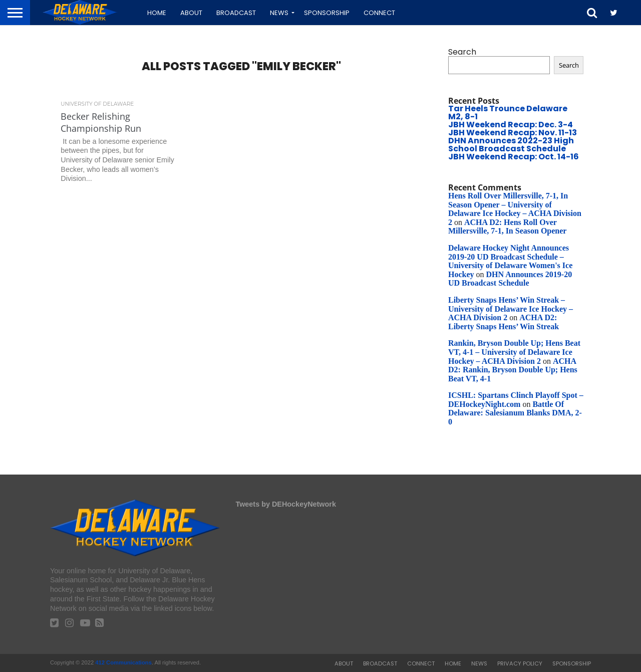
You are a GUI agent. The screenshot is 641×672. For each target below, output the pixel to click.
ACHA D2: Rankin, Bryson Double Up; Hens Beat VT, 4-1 (513, 370)
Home (157, 13)
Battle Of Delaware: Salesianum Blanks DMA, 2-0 (515, 413)
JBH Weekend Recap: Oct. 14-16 (514, 157)
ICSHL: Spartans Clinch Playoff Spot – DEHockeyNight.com (516, 400)
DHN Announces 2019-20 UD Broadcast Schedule (510, 279)
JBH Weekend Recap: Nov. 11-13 (513, 133)
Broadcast (236, 13)
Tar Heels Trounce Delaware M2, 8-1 (508, 113)
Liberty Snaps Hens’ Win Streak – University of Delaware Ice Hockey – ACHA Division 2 (511, 309)
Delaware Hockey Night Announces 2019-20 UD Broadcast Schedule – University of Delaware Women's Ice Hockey (510, 261)
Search (462, 52)
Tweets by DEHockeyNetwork (285, 504)
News (279, 13)
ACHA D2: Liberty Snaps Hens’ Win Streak (504, 322)
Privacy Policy (520, 663)
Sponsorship (327, 13)
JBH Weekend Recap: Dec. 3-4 (511, 125)
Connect (379, 13)
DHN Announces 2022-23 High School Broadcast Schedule (511, 145)
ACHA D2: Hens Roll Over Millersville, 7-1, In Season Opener (507, 227)
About (191, 13)
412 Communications (123, 662)
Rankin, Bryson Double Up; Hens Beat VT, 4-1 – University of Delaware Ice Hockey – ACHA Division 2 (514, 352)
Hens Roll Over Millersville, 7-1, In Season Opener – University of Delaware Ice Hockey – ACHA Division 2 (515, 209)
